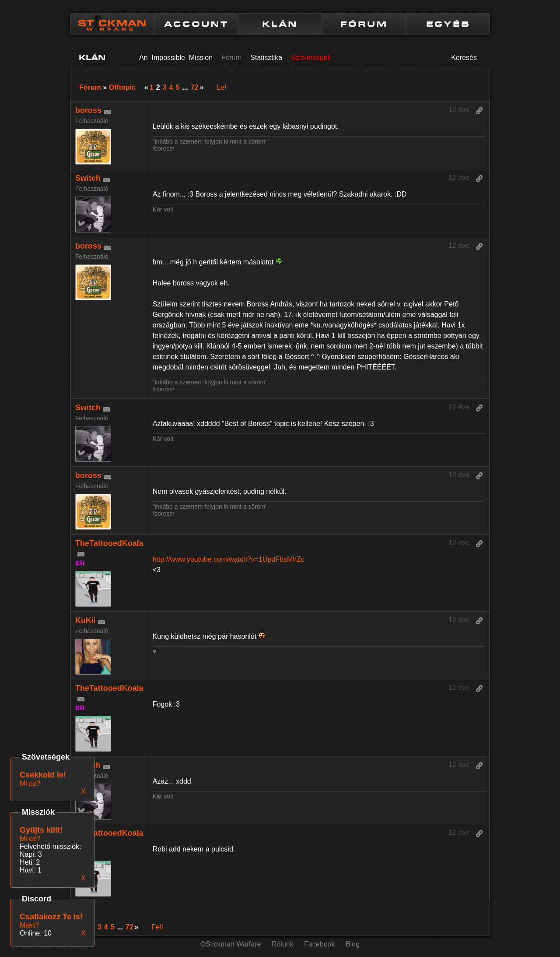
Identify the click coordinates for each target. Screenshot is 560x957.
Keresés (464, 58)
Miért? (29, 925)
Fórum (231, 58)
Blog (353, 944)
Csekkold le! (43, 775)
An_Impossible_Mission (176, 58)
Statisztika (266, 58)
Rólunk (283, 944)
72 (195, 87)
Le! (221, 87)
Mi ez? (30, 839)
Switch (88, 178)
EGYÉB (448, 24)
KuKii (86, 620)
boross (88, 110)
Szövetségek (311, 58)
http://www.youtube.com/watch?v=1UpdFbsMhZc (229, 559)
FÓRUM (364, 24)
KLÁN (280, 24)
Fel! (157, 927)
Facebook (319, 944)
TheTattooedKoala (109, 543)
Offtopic (122, 87)
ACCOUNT (196, 24)
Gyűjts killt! (41, 830)
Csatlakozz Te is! (51, 917)
